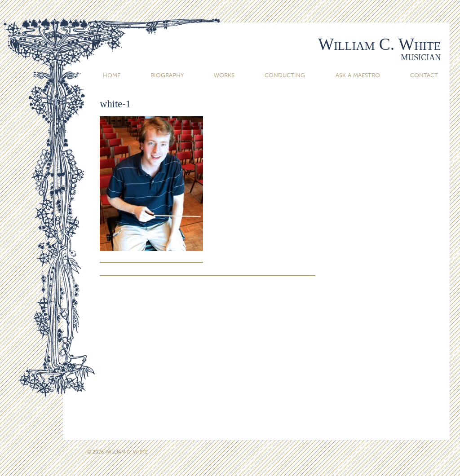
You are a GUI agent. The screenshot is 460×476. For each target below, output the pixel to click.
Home (112, 75)
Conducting (285, 75)
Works (224, 75)
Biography (167, 75)
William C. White (379, 44)
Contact (424, 75)
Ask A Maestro (358, 75)
